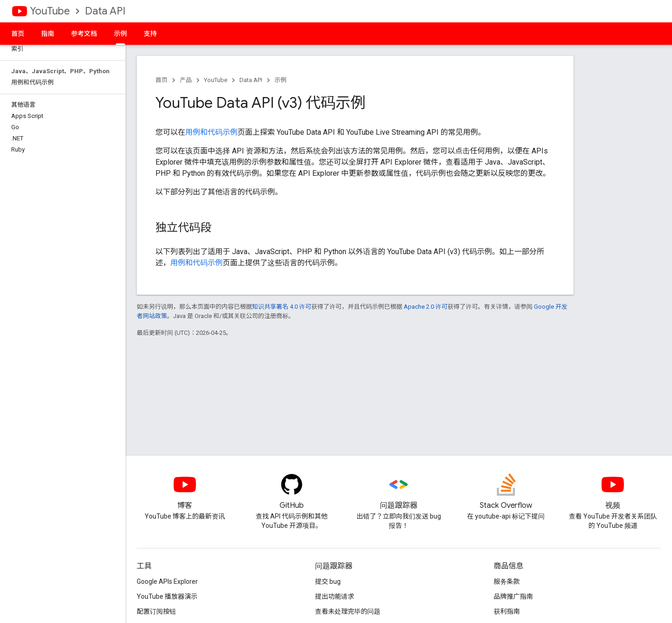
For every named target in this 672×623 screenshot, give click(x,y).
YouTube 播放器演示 (167, 596)
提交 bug (328, 581)
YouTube (50, 11)
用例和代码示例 (211, 132)
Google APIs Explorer (167, 581)
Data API (105, 11)
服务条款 (507, 581)
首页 (18, 34)
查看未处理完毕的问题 (348, 611)
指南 (48, 34)
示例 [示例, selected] (120, 34)
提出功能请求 (335, 596)
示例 (280, 80)
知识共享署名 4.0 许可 (282, 307)
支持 (150, 34)
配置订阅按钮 (156, 611)
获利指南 (507, 611)
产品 (186, 80)
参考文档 (84, 34)
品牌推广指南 (513, 596)
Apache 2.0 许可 (426, 307)
